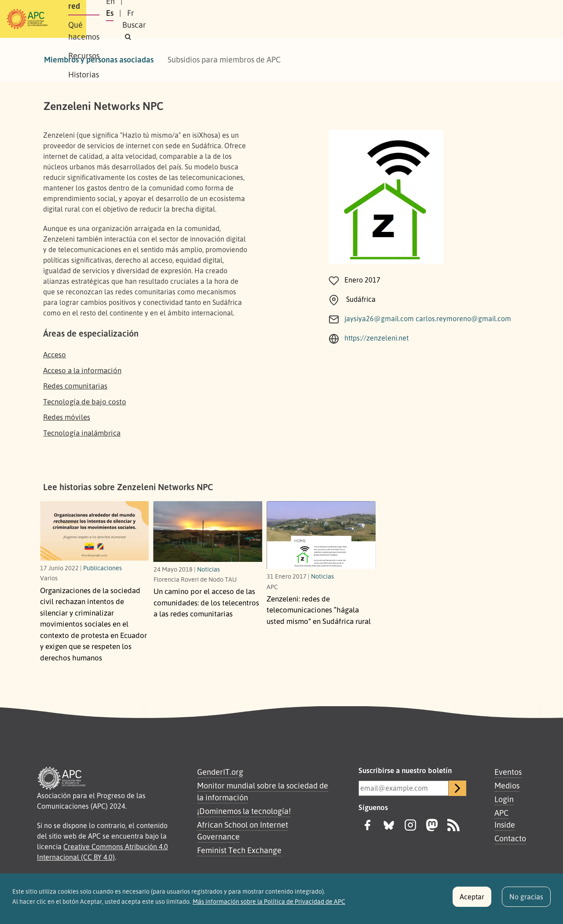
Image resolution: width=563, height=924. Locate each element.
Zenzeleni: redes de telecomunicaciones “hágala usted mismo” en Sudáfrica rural (319, 610)
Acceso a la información (82, 370)
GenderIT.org (220, 772)
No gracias (526, 900)
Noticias (208, 569)
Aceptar (472, 900)
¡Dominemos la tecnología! (244, 811)
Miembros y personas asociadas (99, 59)
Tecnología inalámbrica (82, 433)
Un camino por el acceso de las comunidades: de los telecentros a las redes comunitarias (206, 602)
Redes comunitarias (75, 386)
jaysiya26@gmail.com (379, 319)
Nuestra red (169, 19)
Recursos (279, 19)
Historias (323, 19)
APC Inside (505, 819)
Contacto (510, 838)
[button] (503, 19)
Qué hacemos (227, 19)
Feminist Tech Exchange (239, 850)
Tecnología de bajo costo (85, 401)
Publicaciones (102, 568)
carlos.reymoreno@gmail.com (463, 319)
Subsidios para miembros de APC (224, 59)
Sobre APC (117, 19)
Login (504, 799)
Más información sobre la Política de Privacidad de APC (269, 905)
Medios (507, 785)
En (406, 19)
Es (428, 19)
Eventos (508, 772)
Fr (449, 19)
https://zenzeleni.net (377, 338)
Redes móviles (67, 417)
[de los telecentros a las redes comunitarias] (208, 531)
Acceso (55, 354)
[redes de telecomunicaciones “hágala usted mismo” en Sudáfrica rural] (321, 535)
